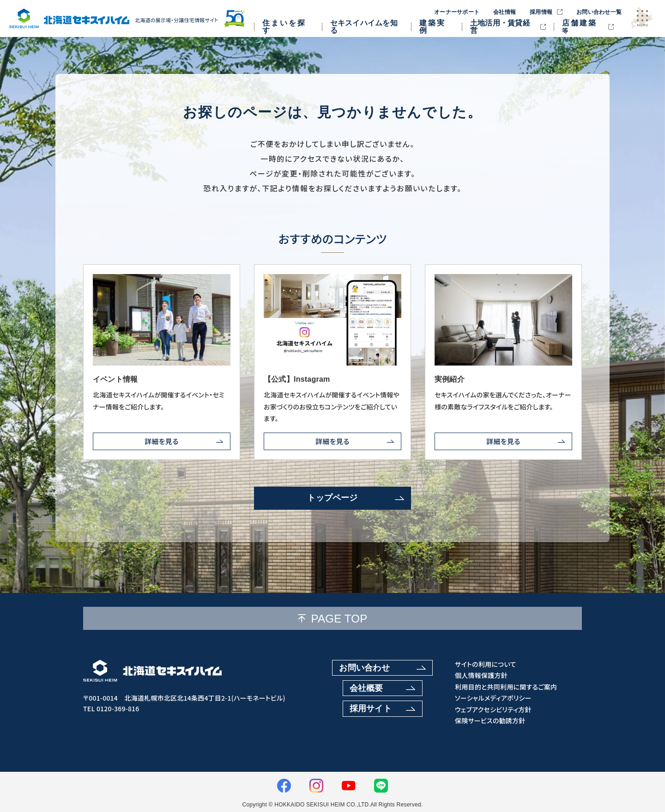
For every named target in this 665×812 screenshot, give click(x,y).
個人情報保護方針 (481, 675)
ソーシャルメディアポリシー (493, 698)
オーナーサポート (457, 12)
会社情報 (505, 12)
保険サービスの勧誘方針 (490, 721)
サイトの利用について (486, 664)
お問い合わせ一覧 (599, 12)
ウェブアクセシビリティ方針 (493, 710)
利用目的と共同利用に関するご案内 (506, 687)
